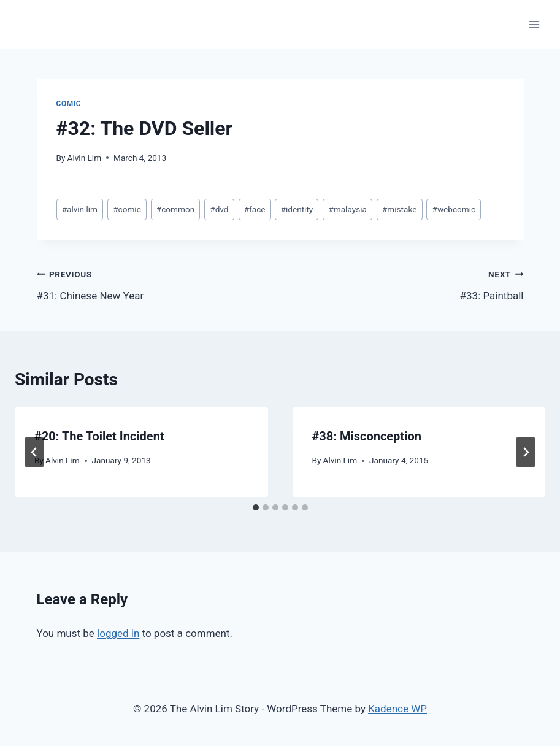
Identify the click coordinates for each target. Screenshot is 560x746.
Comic (69, 104)
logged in (118, 633)
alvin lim (80, 209)
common (175, 209)
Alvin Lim (85, 158)
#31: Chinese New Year (153, 284)
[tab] (256, 507)
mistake (399, 209)
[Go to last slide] (34, 452)
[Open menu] (534, 24)
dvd (219, 209)
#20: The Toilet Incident (99, 436)
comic (127, 209)
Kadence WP (397, 709)
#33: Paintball (407, 284)
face (255, 209)
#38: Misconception (367, 436)
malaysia (347, 209)
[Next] (526, 452)
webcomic (454, 209)
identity (297, 209)
